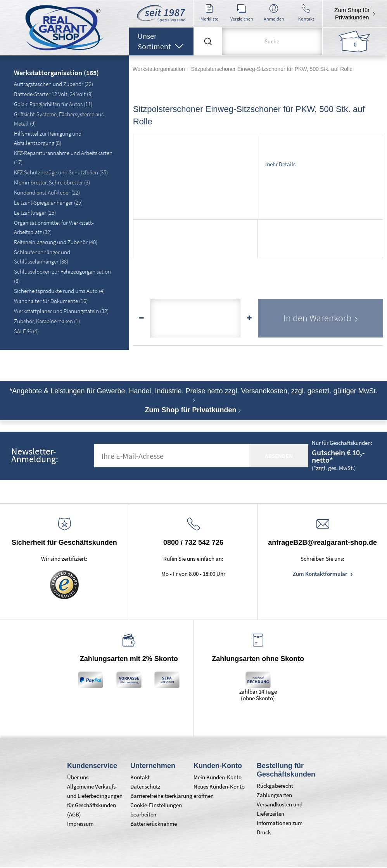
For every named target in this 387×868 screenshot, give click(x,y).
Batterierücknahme (154, 824)
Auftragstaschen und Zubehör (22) (54, 84)
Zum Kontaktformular (321, 574)
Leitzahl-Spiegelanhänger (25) (48, 202)
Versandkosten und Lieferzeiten (280, 809)
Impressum (80, 824)
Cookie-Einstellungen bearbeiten (156, 810)
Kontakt (140, 777)
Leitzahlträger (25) (35, 213)
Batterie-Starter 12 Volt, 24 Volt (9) (53, 94)
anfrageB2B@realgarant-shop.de (322, 542)
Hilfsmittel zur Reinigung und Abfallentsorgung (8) (48, 138)
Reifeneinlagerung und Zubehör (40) (56, 242)
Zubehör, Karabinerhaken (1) (47, 321)
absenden (279, 456)
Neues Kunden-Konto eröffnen (219, 791)
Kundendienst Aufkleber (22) (47, 192)
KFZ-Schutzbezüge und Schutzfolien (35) (61, 172)
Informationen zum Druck (280, 828)
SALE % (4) (26, 331)
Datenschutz (145, 786)
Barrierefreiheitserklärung (158, 796)
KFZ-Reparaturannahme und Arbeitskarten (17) (63, 158)
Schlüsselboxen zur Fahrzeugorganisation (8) (62, 276)
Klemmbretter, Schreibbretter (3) (52, 182)
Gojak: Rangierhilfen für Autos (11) (53, 104)
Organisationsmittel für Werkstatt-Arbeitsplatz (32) (54, 227)
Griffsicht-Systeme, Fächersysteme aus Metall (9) (59, 119)
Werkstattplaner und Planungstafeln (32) (61, 311)
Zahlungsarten (274, 795)
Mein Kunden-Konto (218, 777)
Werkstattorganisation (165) (56, 73)
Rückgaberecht (275, 786)
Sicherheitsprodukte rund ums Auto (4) (59, 291)
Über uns (78, 777)
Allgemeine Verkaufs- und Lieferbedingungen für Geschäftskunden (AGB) (95, 800)
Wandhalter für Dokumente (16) (51, 301)
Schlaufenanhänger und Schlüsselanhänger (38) (42, 257)
